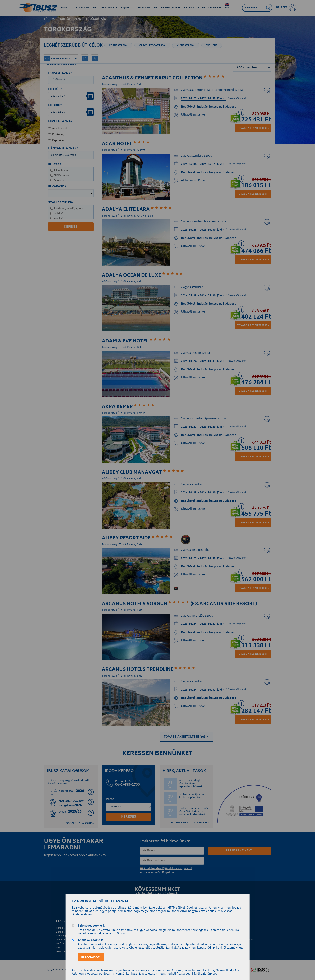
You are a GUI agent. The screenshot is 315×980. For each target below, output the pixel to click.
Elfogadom (91, 958)
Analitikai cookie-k (90, 941)
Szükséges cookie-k (91, 926)
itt (219, 911)
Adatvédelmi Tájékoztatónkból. (197, 974)
